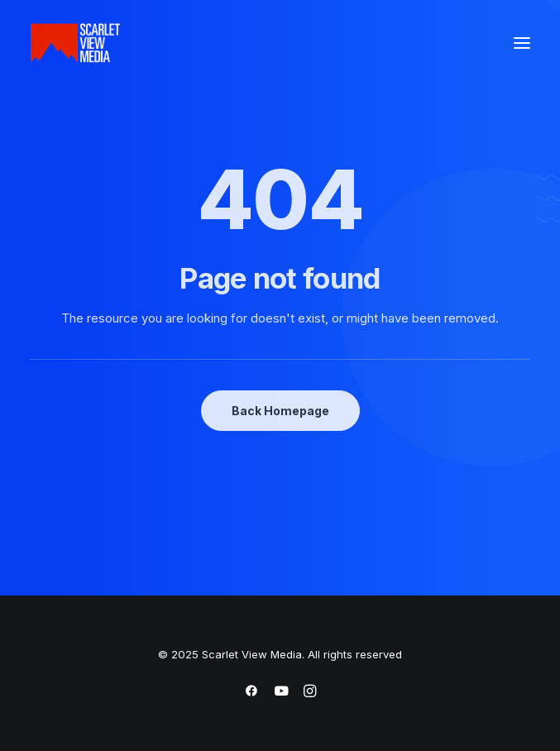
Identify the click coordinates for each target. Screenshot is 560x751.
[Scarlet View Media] (75, 43)
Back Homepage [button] (280, 411)
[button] (522, 43)
